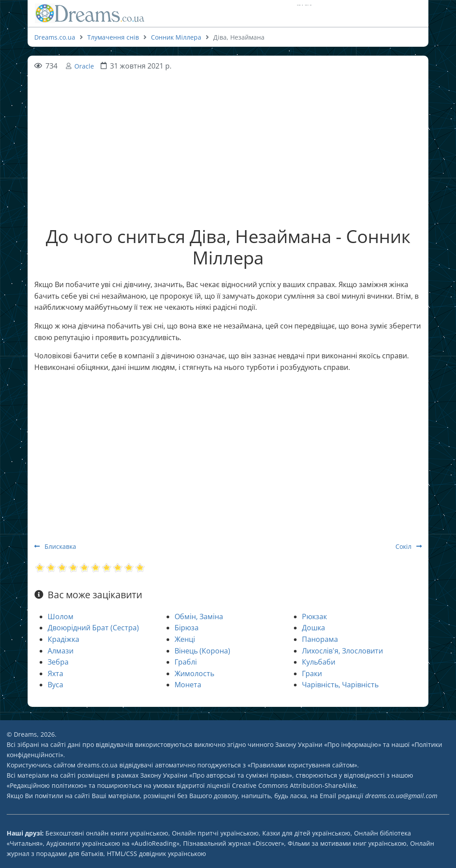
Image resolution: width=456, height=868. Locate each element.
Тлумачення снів (113, 37)
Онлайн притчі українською (215, 833)
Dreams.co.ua (55, 37)
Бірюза (187, 628)
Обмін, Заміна (199, 617)
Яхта (55, 673)
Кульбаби (319, 662)
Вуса (55, 685)
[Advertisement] (228, 134)
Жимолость (194, 673)
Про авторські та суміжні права (241, 775)
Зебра (58, 662)
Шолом (61, 617)
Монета (188, 685)
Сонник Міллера (176, 37)
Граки (312, 673)
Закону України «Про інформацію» (328, 744)
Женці (185, 639)
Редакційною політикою (47, 785)
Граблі (186, 662)
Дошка (313, 628)
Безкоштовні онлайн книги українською (107, 833)
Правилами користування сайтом (302, 765)
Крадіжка (63, 639)
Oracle (84, 66)
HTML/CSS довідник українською (157, 854)
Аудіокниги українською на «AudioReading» (113, 843)
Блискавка (55, 546)
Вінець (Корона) (202, 651)
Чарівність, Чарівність (340, 685)
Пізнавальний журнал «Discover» (234, 843)
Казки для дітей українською (306, 833)
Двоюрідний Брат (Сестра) (93, 628)
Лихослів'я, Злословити (342, 651)
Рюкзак (314, 617)
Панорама (320, 639)
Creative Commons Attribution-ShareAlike (294, 785)
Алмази (61, 651)
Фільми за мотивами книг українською (347, 843)
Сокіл (409, 546)
